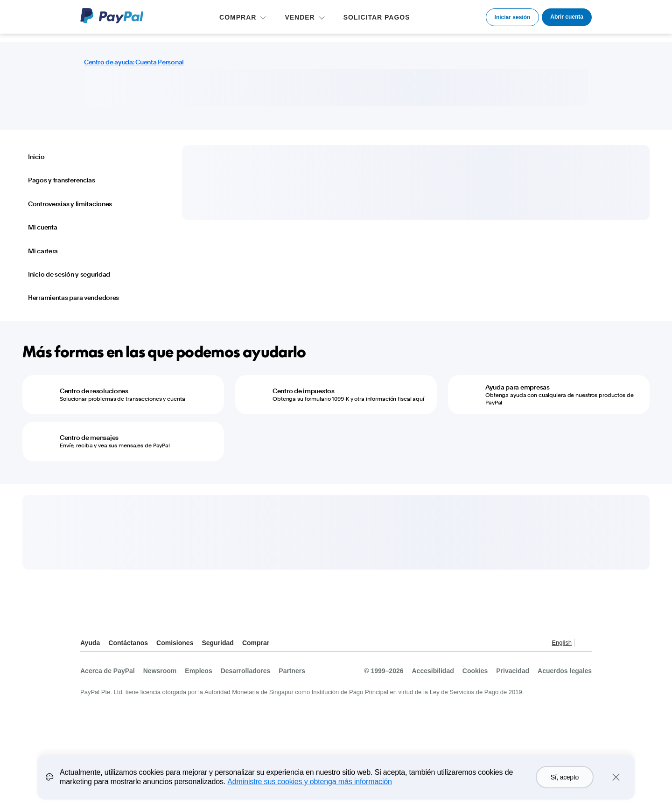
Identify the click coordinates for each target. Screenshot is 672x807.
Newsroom (160, 671)
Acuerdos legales (565, 671)
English (562, 643)
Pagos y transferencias (62, 180)
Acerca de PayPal (108, 671)
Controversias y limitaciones (70, 204)
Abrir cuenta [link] (567, 17)
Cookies (475, 671)
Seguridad (217, 643)
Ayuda (90, 643)
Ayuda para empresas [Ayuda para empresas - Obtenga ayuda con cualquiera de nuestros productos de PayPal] (518, 387)
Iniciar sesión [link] (513, 17)
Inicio (36, 157)
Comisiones (175, 643)
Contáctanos (128, 643)
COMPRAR (238, 17)
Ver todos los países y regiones (584, 644)
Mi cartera (43, 251)
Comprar (256, 643)
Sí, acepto (565, 777)
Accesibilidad (433, 671)
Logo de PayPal (112, 16)
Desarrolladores (246, 671)
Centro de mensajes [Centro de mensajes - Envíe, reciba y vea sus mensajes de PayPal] (89, 438)
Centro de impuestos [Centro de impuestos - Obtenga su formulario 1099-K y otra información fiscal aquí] (304, 391)
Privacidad (513, 671)
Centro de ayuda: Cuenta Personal (134, 62)
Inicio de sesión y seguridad (69, 274)
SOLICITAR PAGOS (377, 17)
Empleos (198, 671)
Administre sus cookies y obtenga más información (309, 782)
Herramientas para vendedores (73, 298)
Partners (292, 671)
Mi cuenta (42, 227)
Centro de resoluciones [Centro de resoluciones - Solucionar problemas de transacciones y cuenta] (94, 391)
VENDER (300, 17)
